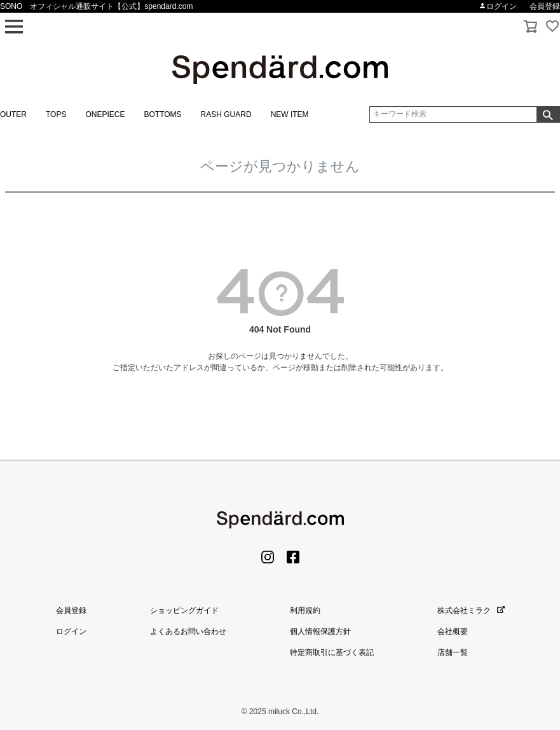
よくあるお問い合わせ (188, 631)
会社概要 (453, 631)
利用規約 (305, 610)
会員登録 (545, 6)
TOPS (56, 114)
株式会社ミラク (471, 610)
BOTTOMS (162, 114)
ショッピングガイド (184, 610)
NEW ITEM (290, 114)
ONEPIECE (105, 114)
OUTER (13, 114)
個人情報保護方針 (320, 631)
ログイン (498, 6)
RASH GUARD (226, 114)
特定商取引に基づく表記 (332, 652)
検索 (548, 114)
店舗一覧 (453, 652)
